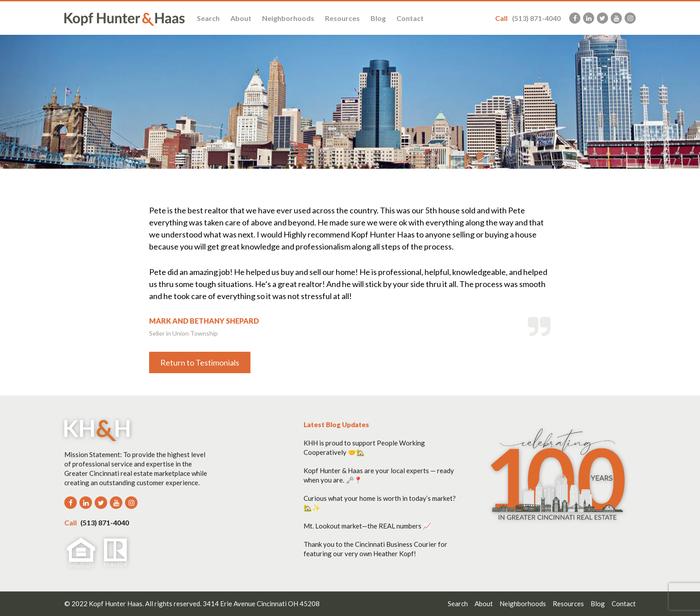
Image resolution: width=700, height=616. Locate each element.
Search (208, 18)
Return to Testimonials (200, 362)
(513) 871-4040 (528, 18)
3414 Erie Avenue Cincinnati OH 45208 (261, 604)
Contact (410, 18)
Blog (378, 18)
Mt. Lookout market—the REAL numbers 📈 (367, 526)
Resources (342, 18)
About (241, 18)
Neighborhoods (288, 18)
